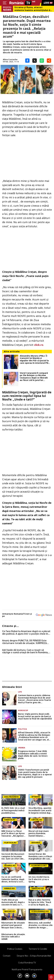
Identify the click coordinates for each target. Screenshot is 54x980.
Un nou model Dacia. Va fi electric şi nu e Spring (39, 879)
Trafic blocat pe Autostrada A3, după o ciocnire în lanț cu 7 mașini (13, 902)
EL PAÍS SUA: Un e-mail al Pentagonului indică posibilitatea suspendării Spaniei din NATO (13, 810)
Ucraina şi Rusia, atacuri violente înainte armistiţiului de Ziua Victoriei (33, 9)
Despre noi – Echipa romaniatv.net (34, 956)
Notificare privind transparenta (27, 969)
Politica (22, 729)
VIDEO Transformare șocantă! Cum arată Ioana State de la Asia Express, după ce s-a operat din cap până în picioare (35, 773)
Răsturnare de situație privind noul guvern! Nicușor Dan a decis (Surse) (13, 925)
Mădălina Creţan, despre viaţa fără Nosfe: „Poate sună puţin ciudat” (25, 276)
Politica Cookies (15, 949)
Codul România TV (27, 963)
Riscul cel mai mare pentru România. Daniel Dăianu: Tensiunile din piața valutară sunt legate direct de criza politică (40, 834)
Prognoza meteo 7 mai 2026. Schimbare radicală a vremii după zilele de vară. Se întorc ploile (33, 755)
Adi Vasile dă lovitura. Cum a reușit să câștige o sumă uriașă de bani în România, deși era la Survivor (25, 651)
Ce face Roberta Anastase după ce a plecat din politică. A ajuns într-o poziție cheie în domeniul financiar (26, 633)
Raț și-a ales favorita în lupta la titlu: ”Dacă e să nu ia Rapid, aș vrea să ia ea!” (40, 902)
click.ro (39, 345)
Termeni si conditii (38, 949)
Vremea (22, 748)
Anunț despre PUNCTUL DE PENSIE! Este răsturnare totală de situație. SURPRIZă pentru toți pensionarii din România (24, 642)
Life (20, 692)
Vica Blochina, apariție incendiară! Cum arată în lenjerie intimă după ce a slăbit (40, 810)
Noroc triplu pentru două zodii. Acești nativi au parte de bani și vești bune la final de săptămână (35, 716)
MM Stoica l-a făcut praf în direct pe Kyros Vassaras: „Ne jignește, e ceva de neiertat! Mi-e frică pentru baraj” (13, 834)
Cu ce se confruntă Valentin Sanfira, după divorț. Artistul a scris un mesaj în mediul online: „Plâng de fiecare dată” (13, 879)
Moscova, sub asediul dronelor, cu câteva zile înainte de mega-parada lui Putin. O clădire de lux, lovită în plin (41, 925)
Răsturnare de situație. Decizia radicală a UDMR (13, 937)
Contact (7, 956)
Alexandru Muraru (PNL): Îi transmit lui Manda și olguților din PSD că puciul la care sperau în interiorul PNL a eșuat (35, 359)
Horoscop (23, 710)
